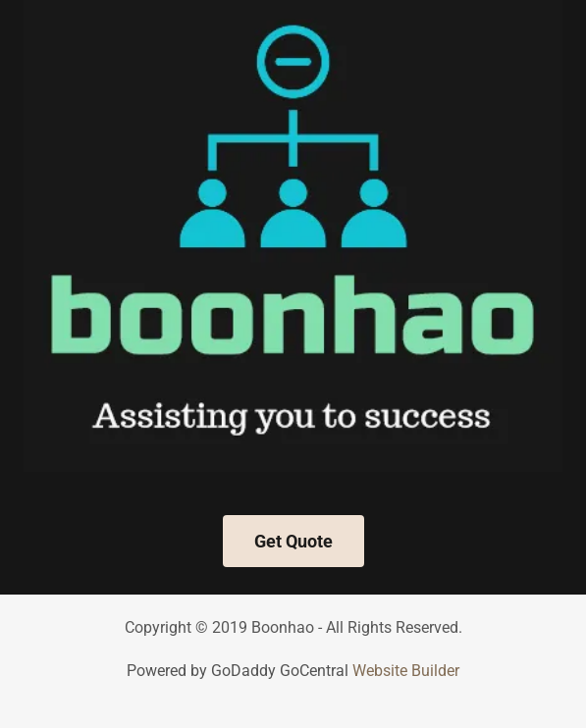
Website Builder (406, 671)
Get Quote (293, 541)
